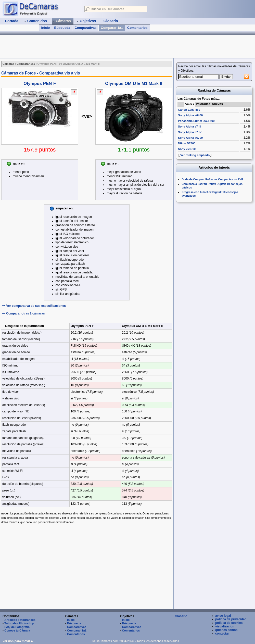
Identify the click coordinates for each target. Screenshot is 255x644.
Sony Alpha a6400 (190, 115)
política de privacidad (231, 619)
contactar (222, 634)
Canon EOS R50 (189, 110)
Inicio (46, 28)
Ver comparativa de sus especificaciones (36, 306)
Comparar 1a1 (112, 28)
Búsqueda (62, 28)
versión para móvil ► (18, 641)
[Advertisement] (87, 567)
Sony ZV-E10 (187, 149)
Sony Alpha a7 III (190, 127)
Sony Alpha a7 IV (190, 132)
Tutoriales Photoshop (19, 623)
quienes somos (226, 630)
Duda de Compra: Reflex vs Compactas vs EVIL (213, 179)
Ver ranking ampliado (195, 155)
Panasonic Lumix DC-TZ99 (196, 121)
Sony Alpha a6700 (190, 138)
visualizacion (225, 626)
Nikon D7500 (187, 143)
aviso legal (223, 616)
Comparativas (85, 28)
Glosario (181, 616)
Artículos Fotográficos (20, 620)
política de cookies (229, 623)
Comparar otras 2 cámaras (25, 313)
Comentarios (137, 28)
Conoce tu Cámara (17, 630)
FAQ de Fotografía (17, 627)
